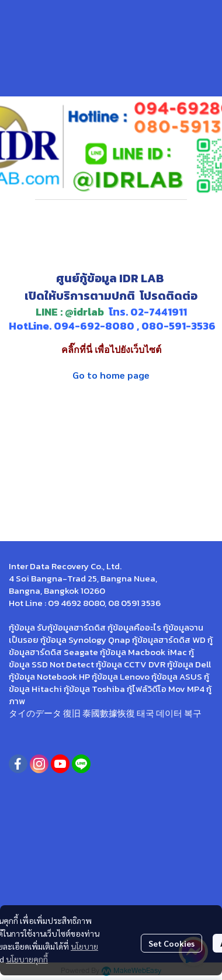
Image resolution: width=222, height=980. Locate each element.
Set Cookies (171, 943)
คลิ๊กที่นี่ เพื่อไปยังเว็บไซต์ (111, 350)
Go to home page (111, 375)
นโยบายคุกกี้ (27, 959)
